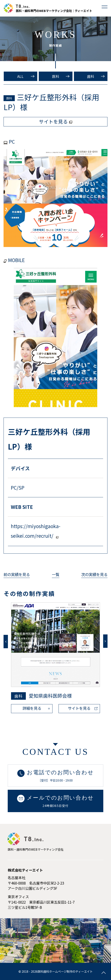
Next (105, 641)
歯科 (91, 76)
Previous (6, 642)
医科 (56, 76)
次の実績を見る (94, 574)
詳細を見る (32, 708)
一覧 (56, 574)
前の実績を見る (17, 574)
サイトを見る (79, 708)
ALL (20, 76)
